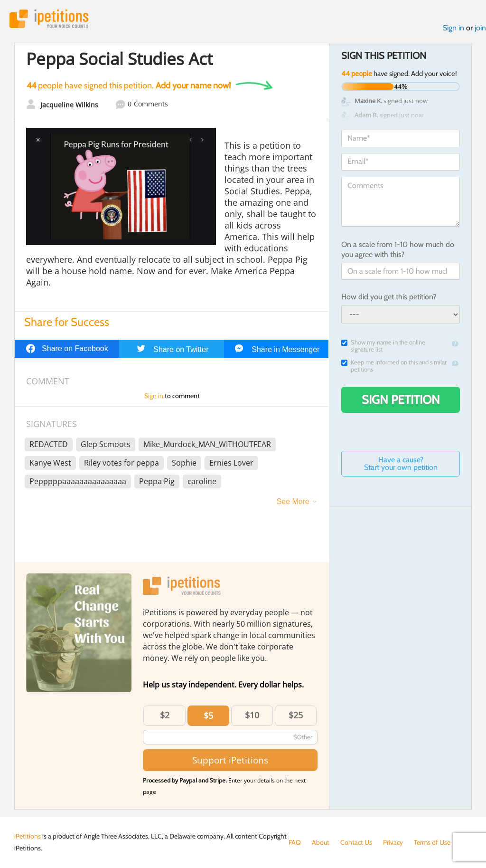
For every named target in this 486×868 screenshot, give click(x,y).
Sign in (453, 28)
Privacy (393, 842)
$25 (296, 715)
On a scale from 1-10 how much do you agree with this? (398, 249)
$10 (252, 715)
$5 (208, 715)
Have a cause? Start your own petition (401, 463)
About (321, 842)
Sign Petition (401, 400)
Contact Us (356, 842)
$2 (165, 715)
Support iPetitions (230, 760)
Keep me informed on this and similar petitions (394, 366)
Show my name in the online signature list (383, 346)
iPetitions (49, 19)
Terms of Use (432, 842)
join (480, 28)
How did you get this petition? (389, 297)
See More (293, 501)
